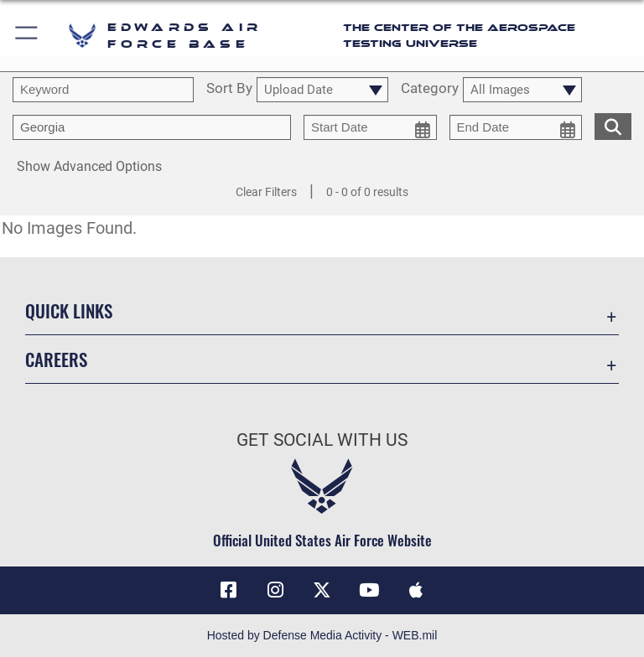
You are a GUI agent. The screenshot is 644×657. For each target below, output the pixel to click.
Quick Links (69, 310)
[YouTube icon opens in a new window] (369, 590)
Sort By (229, 89)
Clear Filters (266, 192)
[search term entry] (103, 90)
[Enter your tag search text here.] (152, 127)
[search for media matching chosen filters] (613, 125)
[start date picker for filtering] (370, 127)
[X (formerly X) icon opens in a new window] (322, 590)
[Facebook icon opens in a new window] (228, 590)
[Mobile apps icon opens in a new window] (416, 590)
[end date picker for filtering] (516, 127)
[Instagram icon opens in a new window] (275, 590)
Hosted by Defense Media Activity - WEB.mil (322, 635)
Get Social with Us (322, 440)
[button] (27, 36)
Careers (56, 359)
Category (430, 89)
